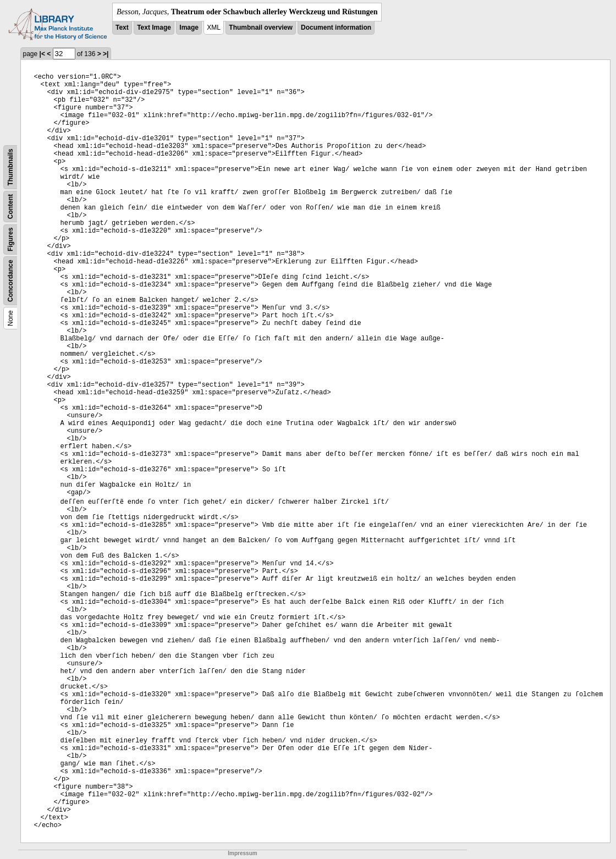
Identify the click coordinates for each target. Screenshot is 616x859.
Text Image (154, 27)
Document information (336, 27)
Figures (10, 239)
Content (10, 207)
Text (122, 27)
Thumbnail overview (260, 27)
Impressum (242, 853)
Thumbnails (10, 167)
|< (42, 54)
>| (106, 54)
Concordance (10, 281)
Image (189, 27)
